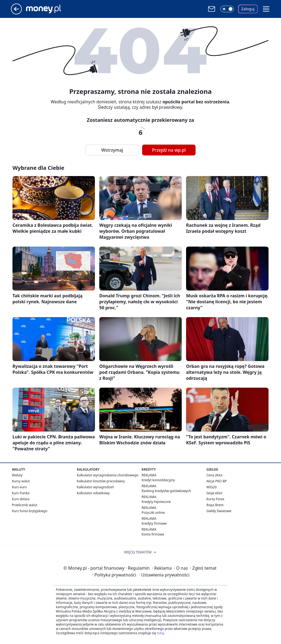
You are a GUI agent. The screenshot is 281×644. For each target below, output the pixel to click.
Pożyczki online (153, 513)
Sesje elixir (214, 493)
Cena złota (214, 475)
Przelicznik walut (25, 505)
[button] (266, 9)
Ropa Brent (215, 505)
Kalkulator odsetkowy (93, 493)
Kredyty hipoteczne (156, 502)
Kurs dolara (21, 499)
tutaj (160, 633)
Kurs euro (19, 487)
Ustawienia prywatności (164, 575)
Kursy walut (21, 481)
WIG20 (212, 487)
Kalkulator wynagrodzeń (95, 487)
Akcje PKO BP (217, 481)
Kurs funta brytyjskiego (30, 511)
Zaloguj (248, 9)
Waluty (17, 475)
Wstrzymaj (112, 150)
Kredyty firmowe (154, 523)
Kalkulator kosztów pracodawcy (101, 481)
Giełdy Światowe (219, 511)
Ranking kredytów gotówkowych (166, 491)
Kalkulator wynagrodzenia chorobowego (108, 475)
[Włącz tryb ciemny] (227, 9)
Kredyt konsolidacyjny (158, 480)
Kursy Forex (215, 499)
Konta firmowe (153, 534)
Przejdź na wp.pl (169, 150)
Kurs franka (21, 493)
